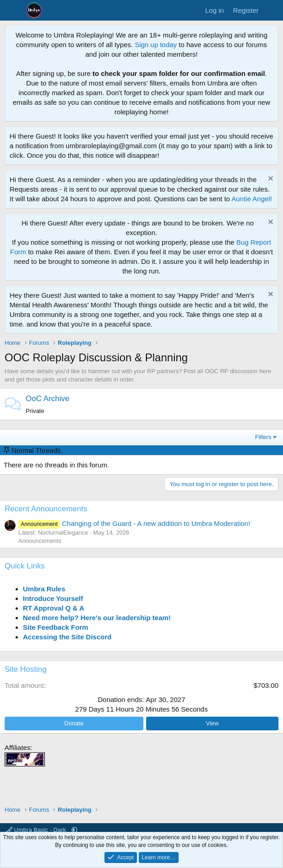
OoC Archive (47, 399)
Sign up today (156, 45)
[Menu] (13, 11)
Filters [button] (263, 437)
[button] (74, 830)
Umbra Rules (44, 589)
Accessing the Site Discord (67, 637)
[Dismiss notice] (269, 179)
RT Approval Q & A (54, 608)
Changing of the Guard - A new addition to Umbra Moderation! (134, 523)
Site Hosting (26, 669)
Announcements (40, 541)
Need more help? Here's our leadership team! (97, 618)
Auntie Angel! (251, 199)
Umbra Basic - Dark (37, 830)
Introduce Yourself (53, 598)
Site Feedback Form (56, 627)
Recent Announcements (46, 509)
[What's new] (272, 10)
